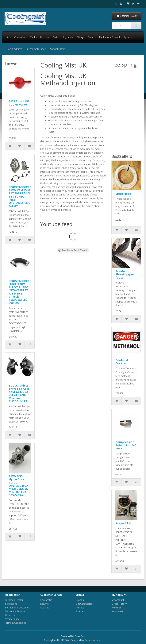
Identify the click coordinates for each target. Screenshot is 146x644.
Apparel (128, 37)
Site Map (45, 608)
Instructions (11, 604)
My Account (118, 600)
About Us (10, 615)
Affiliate (80, 608)
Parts (55, 37)
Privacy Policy (12, 619)
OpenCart (80, 636)
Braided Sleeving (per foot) (125, 274)
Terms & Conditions (15, 623)
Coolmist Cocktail (122, 362)
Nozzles (45, 37)
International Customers (18, 608)
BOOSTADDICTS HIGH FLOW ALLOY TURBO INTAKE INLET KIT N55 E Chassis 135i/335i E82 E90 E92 (20, 292)
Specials (80, 611)
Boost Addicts (14, 49)
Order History (119, 604)
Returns (44, 604)
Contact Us (46, 600)
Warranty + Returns (15, 611)
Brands (80, 600)
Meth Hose (123, 194)
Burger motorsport (36, 49)
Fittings (80, 37)
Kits (9, 37)
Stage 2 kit (123, 523)
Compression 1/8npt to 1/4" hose (126, 445)
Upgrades (67, 37)
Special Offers (58, 49)
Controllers (20, 37)
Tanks (33, 37)
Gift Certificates (84, 604)
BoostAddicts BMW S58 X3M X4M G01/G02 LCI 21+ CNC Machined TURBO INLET (19, 393)
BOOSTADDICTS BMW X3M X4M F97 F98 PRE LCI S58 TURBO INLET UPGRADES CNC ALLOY (20, 196)
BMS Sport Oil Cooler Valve (19, 103)
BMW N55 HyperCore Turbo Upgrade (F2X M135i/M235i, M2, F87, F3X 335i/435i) (19, 486)
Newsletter (117, 611)
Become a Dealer (14, 600)
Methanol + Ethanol (109, 37)
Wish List (116, 608)
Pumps (92, 37)
